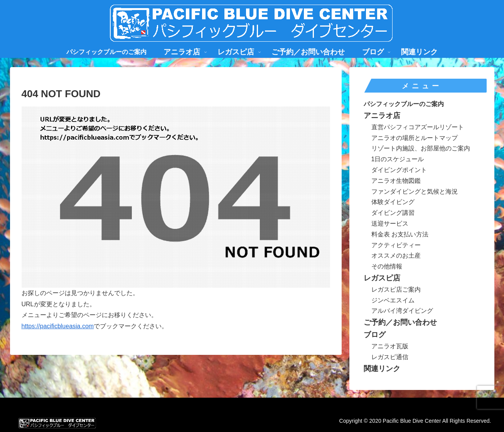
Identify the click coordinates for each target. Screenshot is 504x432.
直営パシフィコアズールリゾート (418, 127)
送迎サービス (390, 224)
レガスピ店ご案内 (396, 289)
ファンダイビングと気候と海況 (415, 192)
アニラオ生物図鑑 (396, 181)
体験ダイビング (393, 202)
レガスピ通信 (390, 357)
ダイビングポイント (399, 170)
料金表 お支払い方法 (400, 234)
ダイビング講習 (393, 213)
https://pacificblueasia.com (58, 326)
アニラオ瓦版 (390, 346)
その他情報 (387, 266)
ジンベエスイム (393, 300)
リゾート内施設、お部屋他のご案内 (421, 148)
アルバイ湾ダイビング (402, 311)
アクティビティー (396, 245)
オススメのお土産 (396, 256)
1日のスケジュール (398, 159)
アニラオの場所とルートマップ (415, 138)
